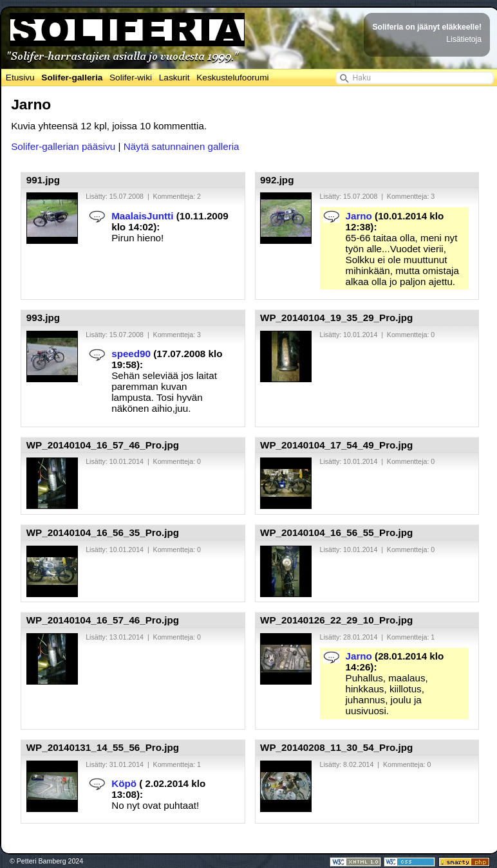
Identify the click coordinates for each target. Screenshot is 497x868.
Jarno (359, 216)
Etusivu (20, 78)
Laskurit (174, 78)
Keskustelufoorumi (232, 78)
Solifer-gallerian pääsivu (63, 146)
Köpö (124, 783)
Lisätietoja (464, 39)
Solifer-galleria (72, 78)
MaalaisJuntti (142, 216)
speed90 (131, 354)
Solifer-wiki (131, 78)
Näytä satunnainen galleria (182, 146)
